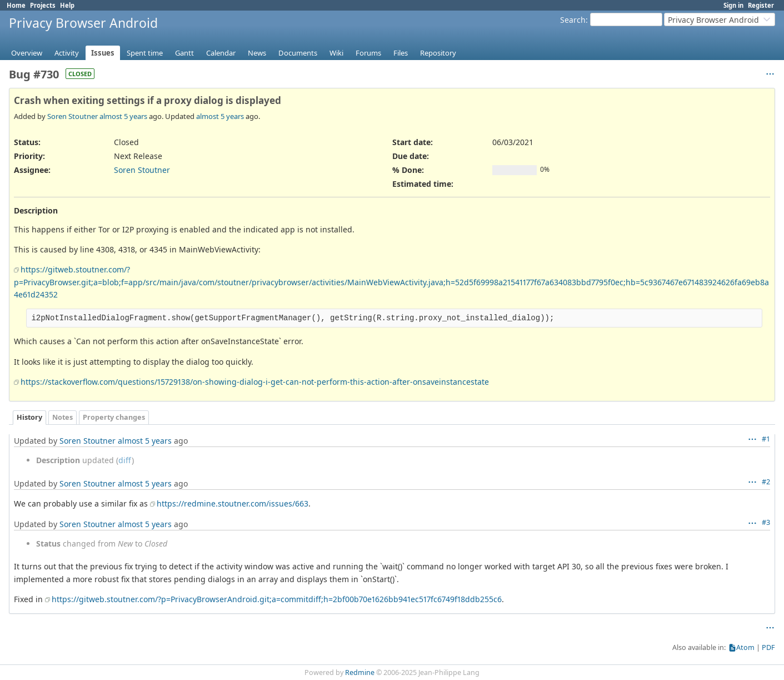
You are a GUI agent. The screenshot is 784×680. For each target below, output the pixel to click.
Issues (103, 53)
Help (67, 5)
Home (16, 5)
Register (761, 5)
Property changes (114, 417)
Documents (298, 53)
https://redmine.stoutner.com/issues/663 (233, 503)
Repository (438, 53)
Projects (43, 5)
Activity (67, 53)
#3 (766, 522)
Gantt (184, 53)
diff (125, 460)
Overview (27, 53)
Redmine (360, 672)
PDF (768, 647)
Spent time (145, 53)
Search (573, 20)
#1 (766, 439)
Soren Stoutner (73, 116)
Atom (745, 647)
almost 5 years (123, 116)
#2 (766, 482)
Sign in (733, 5)
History (29, 417)
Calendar (221, 53)
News (257, 53)
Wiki (336, 53)
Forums (368, 53)
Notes (63, 417)
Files (401, 53)
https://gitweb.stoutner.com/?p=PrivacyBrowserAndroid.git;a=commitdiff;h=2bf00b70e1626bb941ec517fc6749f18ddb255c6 (277, 599)
